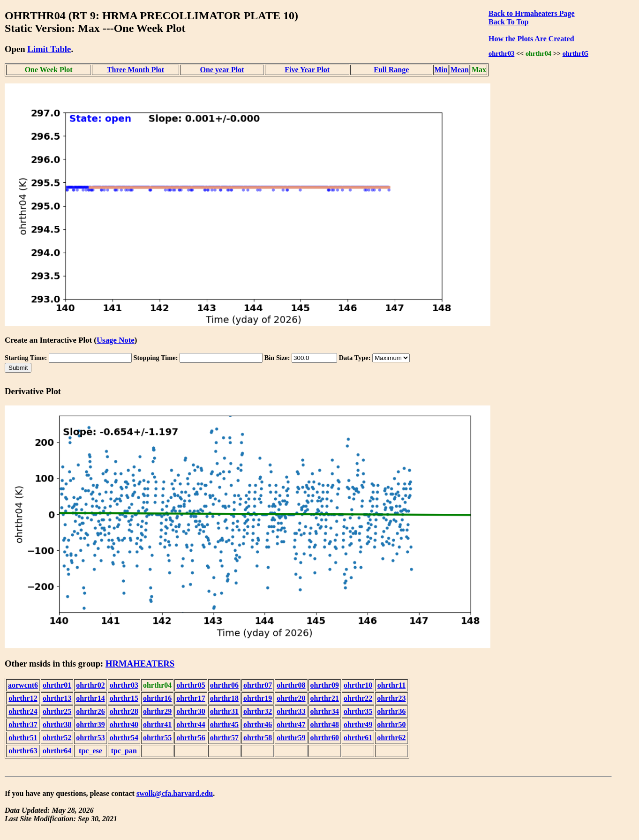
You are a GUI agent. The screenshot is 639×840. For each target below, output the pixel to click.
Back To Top (508, 22)
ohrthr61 (358, 738)
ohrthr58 (258, 738)
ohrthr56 (191, 738)
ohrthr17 (191, 698)
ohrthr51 (23, 738)
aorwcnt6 (23, 685)
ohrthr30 (191, 711)
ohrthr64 (57, 751)
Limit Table (49, 49)
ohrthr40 (124, 724)
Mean (460, 70)
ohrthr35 (358, 711)
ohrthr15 (124, 698)
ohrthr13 (57, 698)
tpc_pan (124, 751)
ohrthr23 (391, 698)
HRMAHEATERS (140, 664)
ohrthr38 (57, 724)
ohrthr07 (258, 685)
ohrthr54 (124, 738)
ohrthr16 (157, 698)
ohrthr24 (23, 711)
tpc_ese (90, 751)
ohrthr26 (90, 711)
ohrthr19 (258, 698)
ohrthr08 (291, 685)
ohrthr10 (358, 685)
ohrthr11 (391, 685)
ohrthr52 (57, 738)
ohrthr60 (325, 738)
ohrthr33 (291, 711)
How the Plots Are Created (531, 39)
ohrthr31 (224, 711)
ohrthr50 (391, 724)
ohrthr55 (157, 738)
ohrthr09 (325, 685)
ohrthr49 (358, 724)
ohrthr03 (501, 53)
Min (441, 70)
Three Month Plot (135, 70)
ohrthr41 (157, 724)
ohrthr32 (258, 711)
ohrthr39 (90, 724)
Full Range (391, 70)
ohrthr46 (258, 724)
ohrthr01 (57, 685)
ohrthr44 (191, 724)
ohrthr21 (325, 698)
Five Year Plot (307, 70)
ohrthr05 (575, 53)
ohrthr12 (23, 698)
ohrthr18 (224, 698)
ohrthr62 (391, 738)
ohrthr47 (291, 724)
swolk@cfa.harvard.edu (175, 793)
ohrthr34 (325, 711)
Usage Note (116, 340)
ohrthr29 (157, 711)
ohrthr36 (391, 711)
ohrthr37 (23, 724)
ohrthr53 (90, 738)
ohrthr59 (291, 738)
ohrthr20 (291, 698)
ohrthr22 (358, 698)
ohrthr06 (224, 685)
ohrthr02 (90, 685)
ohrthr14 (90, 698)
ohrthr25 (57, 711)
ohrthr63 (23, 751)
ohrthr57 (224, 738)
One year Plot (222, 70)
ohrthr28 (124, 711)
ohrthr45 (224, 724)
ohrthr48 (325, 724)
